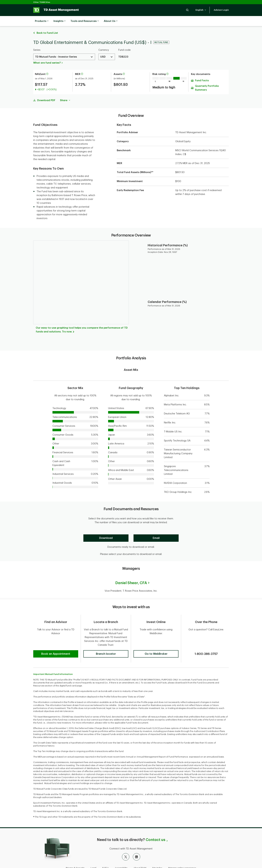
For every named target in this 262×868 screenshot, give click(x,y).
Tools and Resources (85, 21)
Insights (59, 21)
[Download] (106, 530)
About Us (111, 21)
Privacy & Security (75, 857)
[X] (126, 846)
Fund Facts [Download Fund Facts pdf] (202, 72)
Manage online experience (182, 857)
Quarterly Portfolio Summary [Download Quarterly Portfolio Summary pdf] (207, 80)
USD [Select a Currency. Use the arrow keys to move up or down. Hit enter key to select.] (103, 48)
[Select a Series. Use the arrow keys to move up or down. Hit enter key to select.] (64, 48)
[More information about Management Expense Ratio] (82, 66)
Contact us (155, 829)
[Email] (156, 530)
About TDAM (140, 857)
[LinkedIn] (137, 846)
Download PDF (46, 92)
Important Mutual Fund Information (53, 663)
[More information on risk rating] (167, 66)
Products (42, 21)
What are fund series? (47, 54)
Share (65, 92)
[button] (187, 10)
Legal (93, 857)
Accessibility (121, 857)
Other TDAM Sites (42, 2)
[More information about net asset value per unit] (47, 66)
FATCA (106, 857)
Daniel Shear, (131, 575)
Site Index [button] (157, 857)
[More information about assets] (124, 66)
